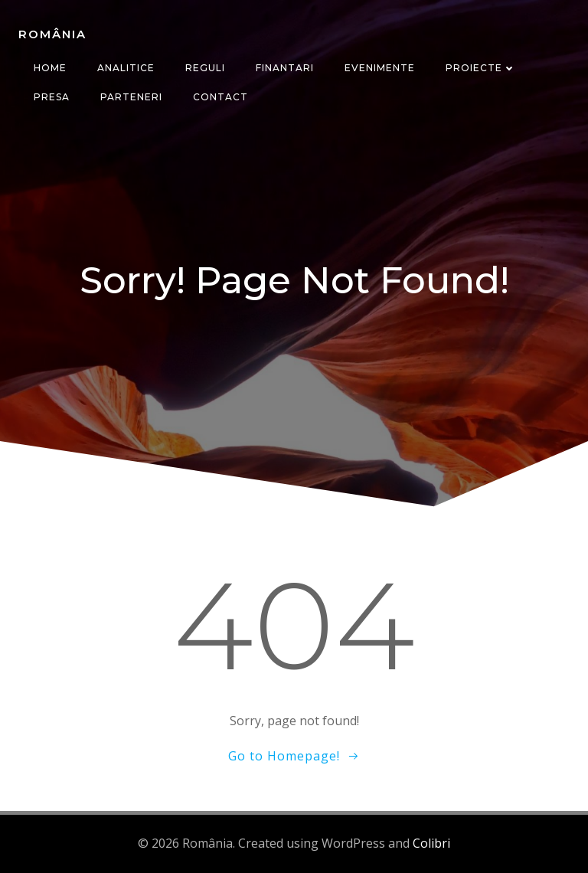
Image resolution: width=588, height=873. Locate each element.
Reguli (205, 68)
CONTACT (220, 97)
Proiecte (481, 68)
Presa (52, 97)
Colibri (431, 843)
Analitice (126, 68)
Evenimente (380, 68)
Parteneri (131, 97)
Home (50, 68)
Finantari (285, 68)
